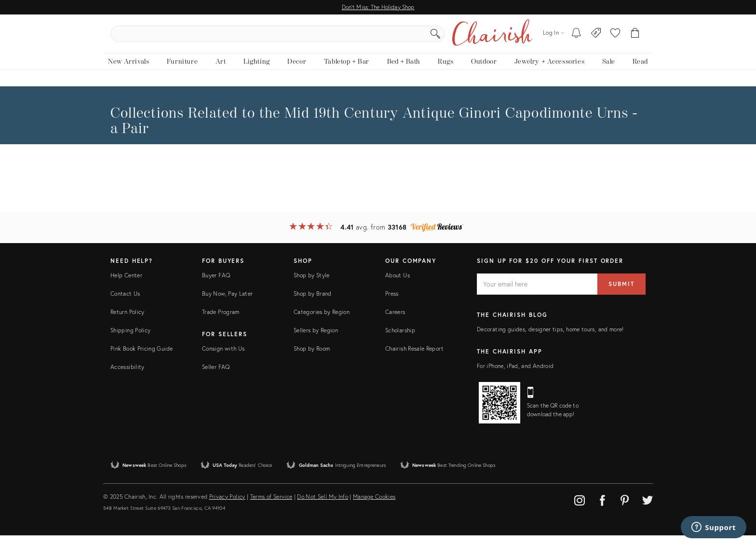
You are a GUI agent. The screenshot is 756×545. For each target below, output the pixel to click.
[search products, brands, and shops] (377, 39)
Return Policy (128, 321)
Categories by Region (322, 321)
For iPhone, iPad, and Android (515, 375)
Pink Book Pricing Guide (142, 358)
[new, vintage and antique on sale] (608, 71)
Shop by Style (312, 285)
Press (392, 303)
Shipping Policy (130, 340)
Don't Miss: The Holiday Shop (378, 7)
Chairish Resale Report (414, 358)
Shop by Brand (313, 303)
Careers (395, 321)
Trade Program (221, 321)
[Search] (482, 39)
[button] (615, 39)
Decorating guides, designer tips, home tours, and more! (550, 339)
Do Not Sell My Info (323, 506)
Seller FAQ (216, 376)
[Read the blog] (640, 71)
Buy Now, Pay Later (227, 303)
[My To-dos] (576, 39)
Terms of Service (271, 506)
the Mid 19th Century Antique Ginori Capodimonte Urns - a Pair (374, 131)
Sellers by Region (316, 340)
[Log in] (553, 38)
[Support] (714, 527)
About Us (398, 285)
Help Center (126, 285)
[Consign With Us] (596, 39)
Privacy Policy (227, 506)
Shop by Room (312, 358)
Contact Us (125, 303)
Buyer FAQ (216, 285)
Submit (621, 293)
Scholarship (400, 340)
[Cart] (635, 39)
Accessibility (128, 376)
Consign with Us (223, 358)
